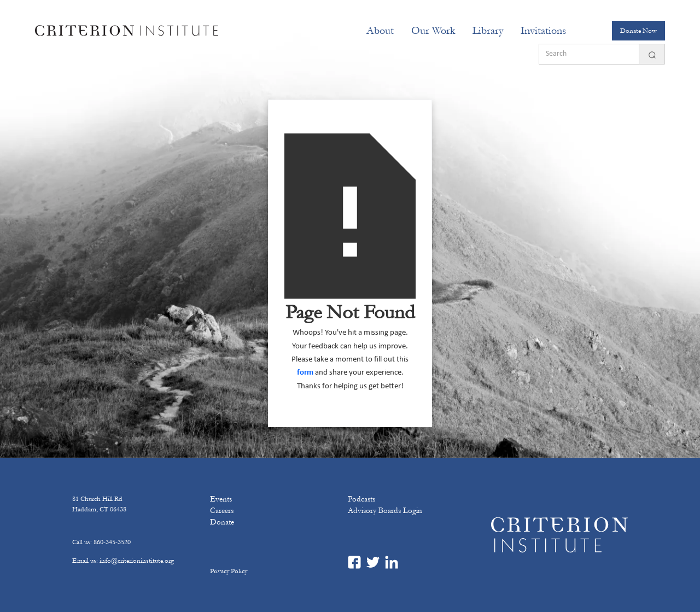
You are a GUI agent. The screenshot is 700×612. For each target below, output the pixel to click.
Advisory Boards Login (385, 511)
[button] (380, 31)
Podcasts (361, 499)
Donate (222, 522)
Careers (222, 511)
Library (488, 31)
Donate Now (638, 31)
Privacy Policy (229, 571)
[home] (127, 31)
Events (221, 499)
